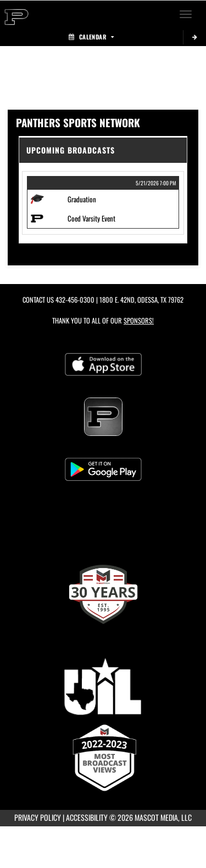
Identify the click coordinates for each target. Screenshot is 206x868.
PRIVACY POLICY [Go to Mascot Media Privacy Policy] (38, 817)
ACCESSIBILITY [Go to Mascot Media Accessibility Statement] (87, 817)
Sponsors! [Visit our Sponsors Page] (139, 320)
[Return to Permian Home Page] (16, 14)
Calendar (91, 37)
